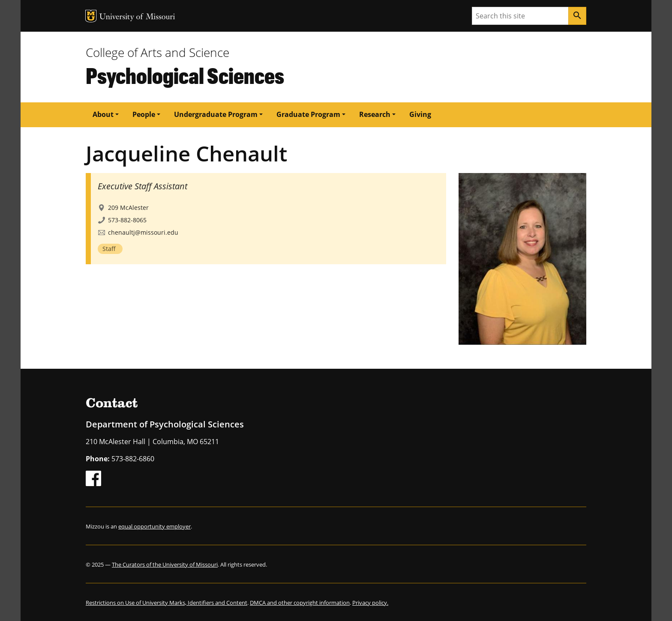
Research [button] (375, 114)
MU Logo (91, 16)
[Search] (577, 16)
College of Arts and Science (157, 52)
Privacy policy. (370, 603)
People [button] (144, 114)
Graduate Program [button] (308, 114)
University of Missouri (137, 17)
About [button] (103, 114)
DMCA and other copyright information (300, 603)
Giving (420, 114)
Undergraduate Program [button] (216, 114)
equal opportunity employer (154, 526)
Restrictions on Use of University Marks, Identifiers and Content (166, 603)
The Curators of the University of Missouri (165, 564)
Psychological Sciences (185, 75)
